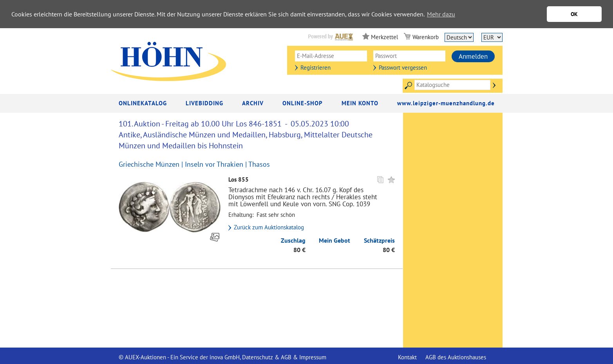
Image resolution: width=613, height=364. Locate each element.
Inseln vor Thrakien (214, 164)
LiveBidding (204, 103)
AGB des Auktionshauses (456, 357)
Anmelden (473, 56)
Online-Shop (303, 103)
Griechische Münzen (149, 164)
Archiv (253, 103)
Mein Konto (360, 103)
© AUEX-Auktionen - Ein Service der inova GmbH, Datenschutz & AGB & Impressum (222, 357)
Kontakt (407, 357)
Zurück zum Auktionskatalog (269, 227)
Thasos (259, 164)
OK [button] (574, 14)
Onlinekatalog (143, 103)
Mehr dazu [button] (441, 14)
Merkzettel (384, 37)
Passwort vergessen (403, 68)
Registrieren (316, 68)
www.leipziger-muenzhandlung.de (446, 103)
